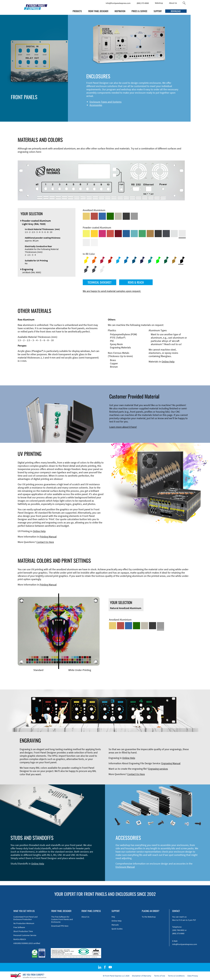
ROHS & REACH (136, 282)
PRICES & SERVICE (139, 11)
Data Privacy (193, 976)
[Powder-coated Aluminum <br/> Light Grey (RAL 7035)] (182, 234)
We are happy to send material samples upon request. (112, 291)
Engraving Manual (171, 763)
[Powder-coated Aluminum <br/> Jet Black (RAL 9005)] (158, 234)
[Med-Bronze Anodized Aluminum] (118, 216)
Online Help (168, 362)
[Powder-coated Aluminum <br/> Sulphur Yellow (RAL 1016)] (86, 234)
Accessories (61, 105)
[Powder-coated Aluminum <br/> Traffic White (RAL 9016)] (94, 243)
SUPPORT (158, 11)
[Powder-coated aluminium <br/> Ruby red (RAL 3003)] (118, 234)
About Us (173, 3)
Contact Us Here (45, 542)
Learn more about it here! (123, 427)
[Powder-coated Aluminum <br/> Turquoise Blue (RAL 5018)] (134, 234)
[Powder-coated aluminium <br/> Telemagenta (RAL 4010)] (102, 234)
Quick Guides (117, 929)
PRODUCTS (77, 11)
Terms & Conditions (176, 976)
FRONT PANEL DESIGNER (98, 11)
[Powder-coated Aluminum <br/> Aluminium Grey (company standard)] (174, 234)
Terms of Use (160, 976)
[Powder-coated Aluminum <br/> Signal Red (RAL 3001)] (110, 234)
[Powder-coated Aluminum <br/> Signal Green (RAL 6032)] (142, 234)
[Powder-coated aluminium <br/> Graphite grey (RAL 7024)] (166, 234)
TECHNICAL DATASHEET (100, 282)
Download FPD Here (60, 926)
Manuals (115, 925)
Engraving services (158, 769)
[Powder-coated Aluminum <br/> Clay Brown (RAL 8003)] (150, 234)
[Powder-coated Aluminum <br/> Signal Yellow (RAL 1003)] (94, 234)
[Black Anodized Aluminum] (126, 216)
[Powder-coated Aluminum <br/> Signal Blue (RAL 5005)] (126, 234)
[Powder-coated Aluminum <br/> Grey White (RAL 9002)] (86, 243)
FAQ (113, 917)
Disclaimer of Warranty (142, 976)
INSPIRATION (120, 11)
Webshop (159, 3)
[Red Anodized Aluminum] (94, 216)
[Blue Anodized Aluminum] (102, 216)
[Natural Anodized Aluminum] (134, 216)
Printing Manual (48, 537)
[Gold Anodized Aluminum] (86, 216)
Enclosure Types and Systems (70, 102)
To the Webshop (149, 917)
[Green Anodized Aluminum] (110, 216)
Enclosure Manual (125, 867)
